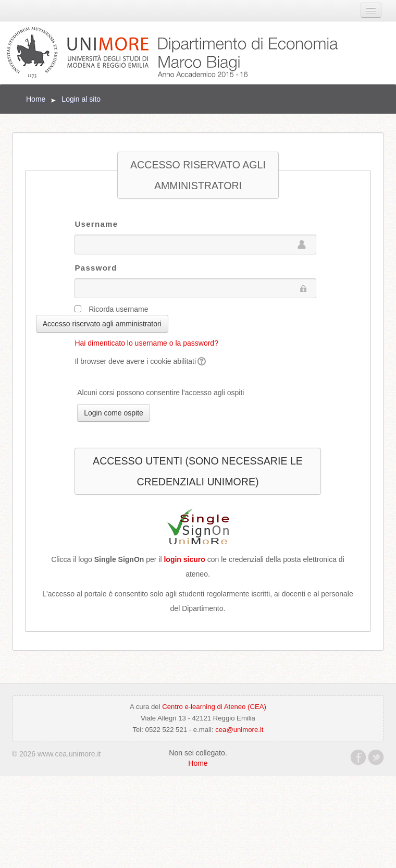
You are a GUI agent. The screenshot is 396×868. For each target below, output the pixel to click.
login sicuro (184, 559)
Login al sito (81, 99)
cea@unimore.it (239, 730)
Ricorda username (118, 309)
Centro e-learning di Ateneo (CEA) (214, 707)
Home (36, 99)
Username (96, 224)
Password (96, 268)
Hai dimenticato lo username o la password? (146, 343)
